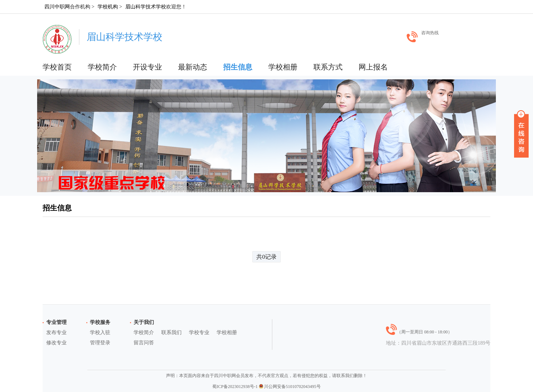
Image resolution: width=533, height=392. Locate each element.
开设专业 (147, 67)
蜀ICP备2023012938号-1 (235, 387)
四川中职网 (57, 7)
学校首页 (57, 67)
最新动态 (193, 67)
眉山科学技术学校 (146, 7)
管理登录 (100, 343)
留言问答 (144, 343)
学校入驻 (100, 332)
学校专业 (199, 332)
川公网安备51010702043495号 (290, 387)
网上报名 (373, 67)
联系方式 (328, 67)
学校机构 (108, 7)
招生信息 (238, 67)
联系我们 (171, 332)
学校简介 (102, 67)
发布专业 (56, 332)
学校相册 (283, 67)
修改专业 (56, 343)
